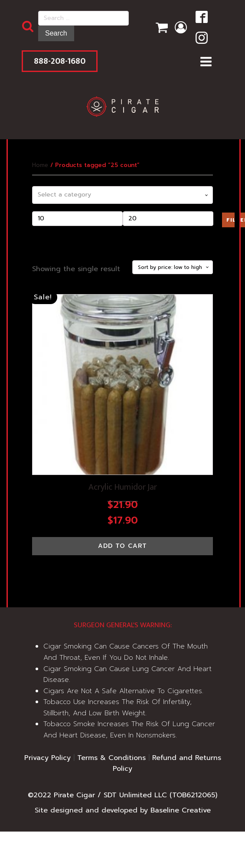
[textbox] (123, 195)
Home (40, 165)
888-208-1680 (60, 61)
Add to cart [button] (122, 546)
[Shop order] (173, 267)
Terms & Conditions (111, 758)
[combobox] (123, 195)
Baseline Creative (181, 810)
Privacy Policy (47, 758)
